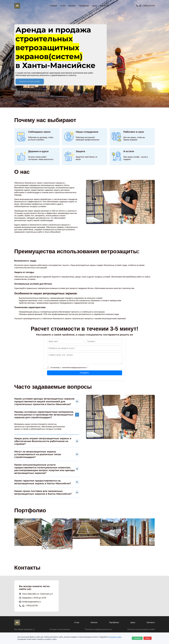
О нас (63, 6)
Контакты (104, 6)
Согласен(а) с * (68, 368)
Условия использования (60, 629)
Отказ (148, 638)
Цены (95, 6)
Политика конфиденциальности (99, 629)
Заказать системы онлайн (30, 81)
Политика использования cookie (141, 629)
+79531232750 (148, 6)
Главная (53, 6)
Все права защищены (24, 629)
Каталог (94, 622)
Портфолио (84, 6)
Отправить (84, 373)
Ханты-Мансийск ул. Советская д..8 (37, 594)
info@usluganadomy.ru (32, 602)
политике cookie (115, 637)
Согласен (137, 638)
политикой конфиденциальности (74, 368)
